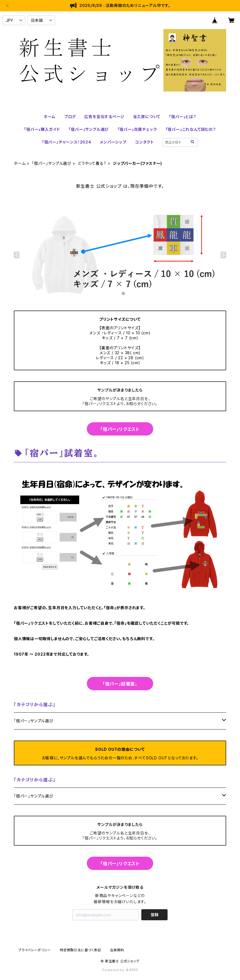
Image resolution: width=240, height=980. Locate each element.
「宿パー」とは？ (182, 117)
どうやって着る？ (92, 163)
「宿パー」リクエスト (120, 429)
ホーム (49, 117)
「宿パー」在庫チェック (137, 129)
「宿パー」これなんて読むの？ (191, 129)
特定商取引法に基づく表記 (80, 950)
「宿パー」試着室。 (120, 684)
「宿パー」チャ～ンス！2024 (67, 142)
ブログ (70, 117)
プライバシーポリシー (35, 950)
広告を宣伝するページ (104, 117)
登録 (155, 915)
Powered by (120, 970)
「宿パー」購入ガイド (42, 129)
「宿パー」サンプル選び (89, 129)
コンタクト (144, 142)
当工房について (147, 117)
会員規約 (117, 950)
